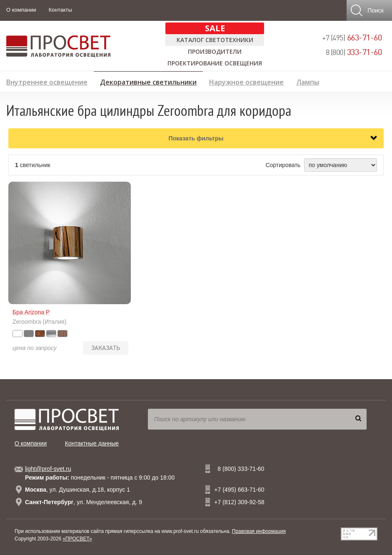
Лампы (308, 81)
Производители (215, 51)
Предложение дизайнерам (340, 94)
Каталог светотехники (215, 40)
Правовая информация (259, 531)
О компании (21, 10)
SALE (215, 28)
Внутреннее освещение (47, 81)
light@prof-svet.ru (48, 469)
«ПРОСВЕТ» (77, 539)
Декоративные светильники (148, 81)
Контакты (60, 10)
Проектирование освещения (215, 63)
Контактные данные (92, 443)
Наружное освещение (246, 81)
